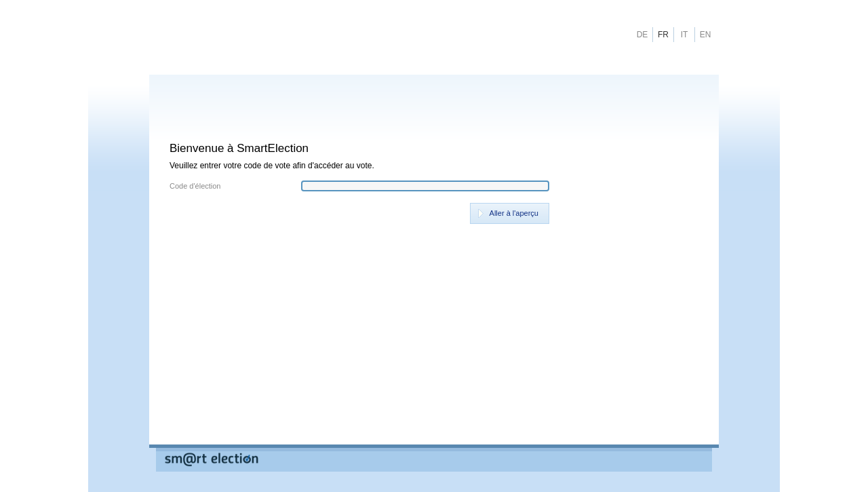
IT (685, 35)
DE (643, 35)
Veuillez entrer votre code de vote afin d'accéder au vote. (272, 166)
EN (706, 35)
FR (663, 35)
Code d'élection (195, 186)
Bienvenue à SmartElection (239, 148)
